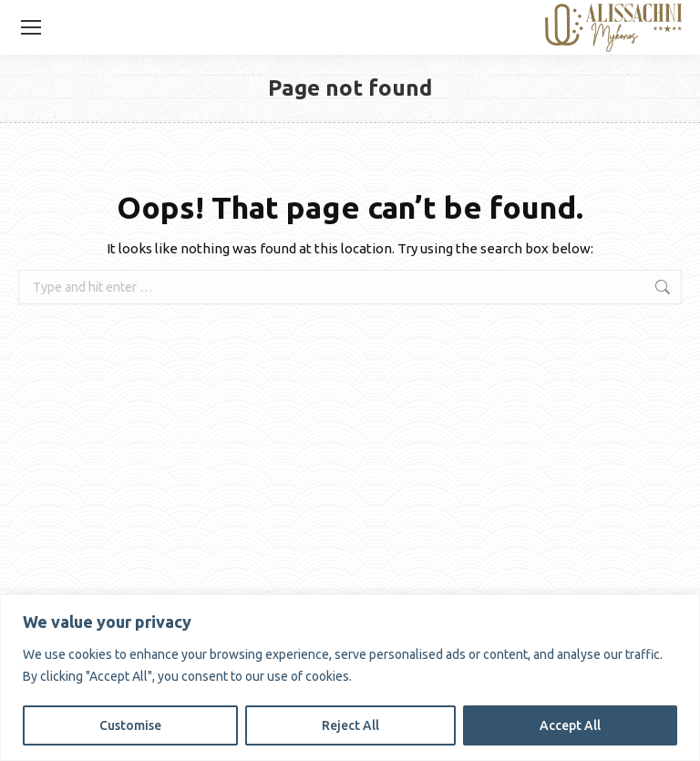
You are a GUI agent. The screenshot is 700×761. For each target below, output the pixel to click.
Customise (130, 725)
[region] (350, 678)
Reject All (350, 725)
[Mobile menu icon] (31, 27)
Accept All (570, 725)
